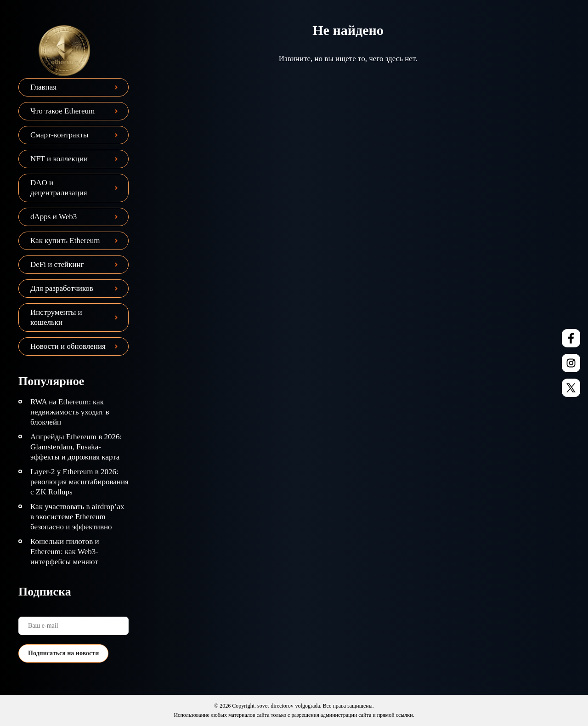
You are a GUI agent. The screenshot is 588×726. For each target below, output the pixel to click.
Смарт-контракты (59, 135)
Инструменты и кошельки (56, 317)
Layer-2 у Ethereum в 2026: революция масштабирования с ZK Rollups (79, 482)
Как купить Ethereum (65, 241)
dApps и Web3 (54, 217)
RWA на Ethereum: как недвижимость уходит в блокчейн (70, 412)
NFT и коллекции (59, 159)
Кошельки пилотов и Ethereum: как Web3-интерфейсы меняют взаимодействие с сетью (70, 557)
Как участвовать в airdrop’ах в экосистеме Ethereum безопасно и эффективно (77, 517)
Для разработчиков (62, 288)
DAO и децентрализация (59, 188)
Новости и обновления (68, 346)
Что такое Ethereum (62, 111)
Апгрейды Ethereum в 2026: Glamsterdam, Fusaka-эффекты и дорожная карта (76, 447)
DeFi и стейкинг (57, 264)
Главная (43, 87)
